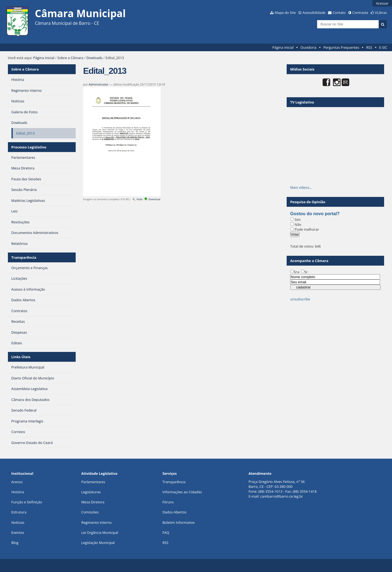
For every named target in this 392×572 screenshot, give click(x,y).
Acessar (382, 3)
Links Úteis (21, 357)
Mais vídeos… (301, 187)
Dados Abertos (174, 512)
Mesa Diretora (93, 502)
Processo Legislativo (29, 147)
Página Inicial (283, 47)
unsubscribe (300, 299)
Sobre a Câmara (70, 58)
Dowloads (94, 58)
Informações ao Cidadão (182, 492)
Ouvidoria (309, 47)
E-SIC (383, 47)
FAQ (166, 533)
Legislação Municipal (98, 543)
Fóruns (168, 502)
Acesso (17, 482)
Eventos (18, 533)
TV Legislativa (302, 102)
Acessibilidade (314, 13)
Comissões (90, 512)
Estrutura (19, 512)
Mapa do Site (285, 13)
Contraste (360, 13)
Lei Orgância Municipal (100, 533)
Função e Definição (27, 502)
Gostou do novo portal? (315, 214)
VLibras (381, 13)
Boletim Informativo (179, 522)
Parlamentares (93, 482)
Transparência (24, 257)
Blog (15, 543)
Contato (339, 13)
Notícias (18, 522)
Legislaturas (91, 492)
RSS (369, 47)
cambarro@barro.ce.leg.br (282, 496)
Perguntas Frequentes (341, 47)
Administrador (99, 84)
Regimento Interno (97, 522)
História (18, 492)
